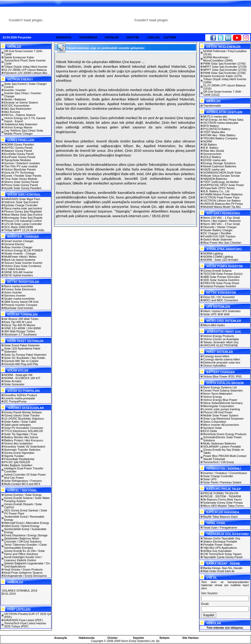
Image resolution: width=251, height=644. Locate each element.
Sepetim (139, 638)
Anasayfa (61, 638)
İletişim (164, 638)
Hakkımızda (87, 638)
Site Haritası (190, 638)
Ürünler (112, 638)
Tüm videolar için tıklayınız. (225, 628)
